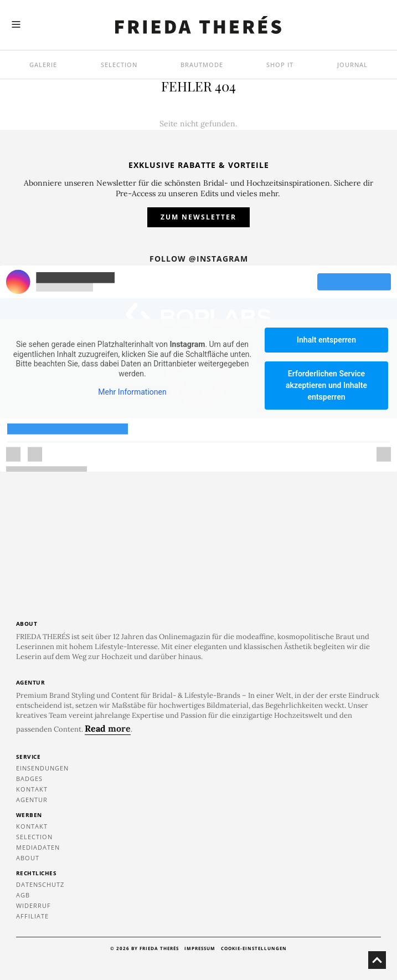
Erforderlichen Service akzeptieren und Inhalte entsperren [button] (326, 385)
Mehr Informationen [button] (132, 392)
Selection (119, 65)
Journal (352, 65)
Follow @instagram (199, 259)
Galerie (43, 65)
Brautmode (202, 65)
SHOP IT (280, 65)
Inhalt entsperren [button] (326, 340)
